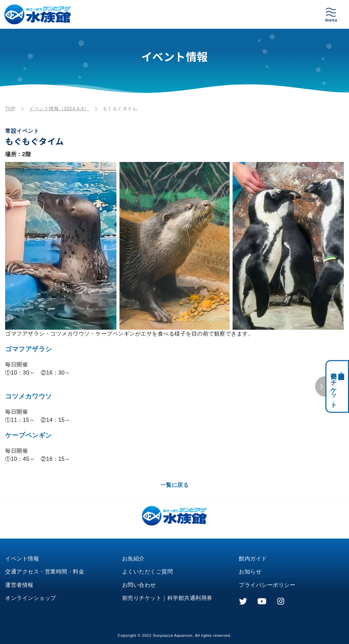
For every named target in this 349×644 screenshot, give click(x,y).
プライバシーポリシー (267, 585)
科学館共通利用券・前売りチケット (337, 386)
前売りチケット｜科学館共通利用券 (167, 598)
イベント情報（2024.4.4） (59, 109)
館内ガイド (253, 559)
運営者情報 (19, 585)
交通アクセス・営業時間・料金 (45, 572)
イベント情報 (22, 559)
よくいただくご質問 (148, 572)
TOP (10, 109)
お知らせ (250, 572)
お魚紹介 (133, 559)
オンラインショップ (31, 598)
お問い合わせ (139, 585)
